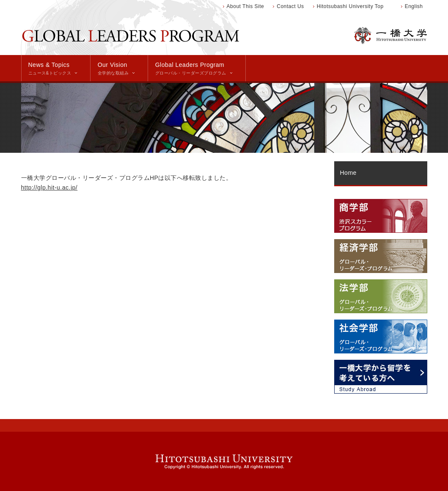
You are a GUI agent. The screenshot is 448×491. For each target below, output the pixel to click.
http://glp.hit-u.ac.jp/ (49, 188)
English (414, 6)
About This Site (246, 6)
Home (348, 173)
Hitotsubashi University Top (350, 6)
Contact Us (290, 6)
